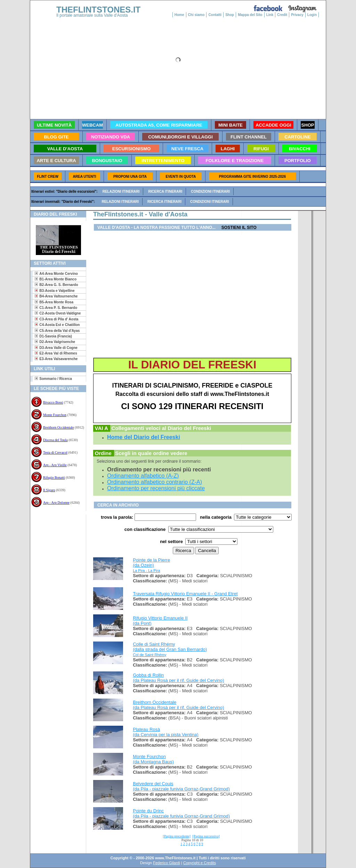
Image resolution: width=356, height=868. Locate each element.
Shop (230, 15)
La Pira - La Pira (146, 571)
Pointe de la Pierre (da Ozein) (151, 563)
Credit (282, 15)
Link (270, 15)
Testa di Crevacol (55, 452)
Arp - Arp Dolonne (56, 503)
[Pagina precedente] (177, 836)
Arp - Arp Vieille (55, 465)
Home (179, 15)
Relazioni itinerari (121, 192)
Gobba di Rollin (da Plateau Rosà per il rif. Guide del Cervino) (178, 678)
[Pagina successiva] (206, 836)
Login (312, 15)
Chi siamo (196, 15)
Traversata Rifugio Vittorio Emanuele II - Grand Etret (185, 594)
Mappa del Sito (250, 15)
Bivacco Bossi (53, 402)
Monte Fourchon (55, 415)
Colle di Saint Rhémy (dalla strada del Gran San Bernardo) (170, 647)
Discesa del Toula (55, 440)
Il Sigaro (49, 490)
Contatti (215, 15)
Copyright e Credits (200, 863)
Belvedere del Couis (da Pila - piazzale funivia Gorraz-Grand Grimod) (181, 786)
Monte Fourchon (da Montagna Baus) (153, 759)
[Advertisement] (55, 537)
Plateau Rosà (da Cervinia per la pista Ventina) (166, 732)
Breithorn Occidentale (59, 427)
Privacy (297, 15)
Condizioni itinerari (210, 192)
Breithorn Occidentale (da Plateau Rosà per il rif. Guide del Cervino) (178, 705)
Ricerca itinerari (165, 192)
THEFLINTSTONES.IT (98, 10)
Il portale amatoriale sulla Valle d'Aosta (92, 15)
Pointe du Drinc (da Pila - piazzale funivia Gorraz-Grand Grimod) (181, 813)
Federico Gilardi (167, 863)
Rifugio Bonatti (54, 477)
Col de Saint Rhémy (149, 655)
